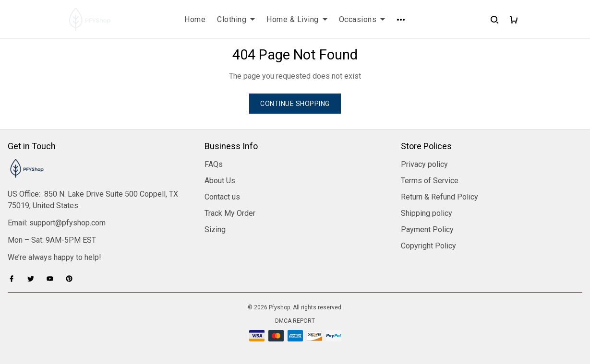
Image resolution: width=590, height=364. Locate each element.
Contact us (222, 197)
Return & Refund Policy (439, 197)
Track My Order (230, 213)
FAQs (214, 164)
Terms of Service (430, 181)
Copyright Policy (428, 246)
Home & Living (297, 19)
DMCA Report (295, 321)
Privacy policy (424, 164)
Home (195, 19)
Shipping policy (427, 213)
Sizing (215, 229)
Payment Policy (427, 229)
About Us (220, 181)
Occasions (362, 19)
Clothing (236, 19)
